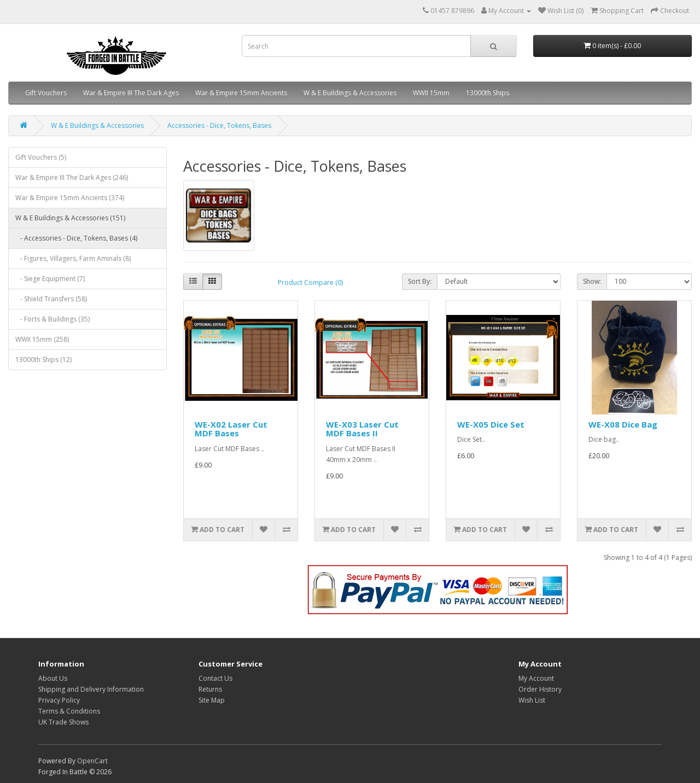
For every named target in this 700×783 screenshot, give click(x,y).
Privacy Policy (59, 700)
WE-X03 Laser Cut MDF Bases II (362, 429)
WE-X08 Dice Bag (623, 424)
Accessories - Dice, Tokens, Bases (219, 125)
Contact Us (215, 678)
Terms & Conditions (69, 711)
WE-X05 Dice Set (491, 424)
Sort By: (420, 281)
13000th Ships (488, 93)
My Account (536, 678)
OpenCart (92, 761)
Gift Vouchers (46, 93)
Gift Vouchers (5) (41, 157)
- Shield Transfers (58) (51, 299)
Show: (592, 281)
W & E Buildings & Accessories (350, 93)
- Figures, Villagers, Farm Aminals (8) (73, 258)
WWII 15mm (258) (42, 339)
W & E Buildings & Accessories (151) (70, 218)
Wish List (532, 700)
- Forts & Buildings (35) (52, 319)
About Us (53, 678)
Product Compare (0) (310, 282)
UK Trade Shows (63, 722)
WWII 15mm (431, 93)
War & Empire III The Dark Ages (131, 93)
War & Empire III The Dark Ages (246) (72, 177)
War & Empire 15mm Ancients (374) (70, 198)
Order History (540, 689)
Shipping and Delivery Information (91, 689)
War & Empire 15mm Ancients (241, 93)
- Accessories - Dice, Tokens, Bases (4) (76, 238)
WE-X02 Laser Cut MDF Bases (231, 429)
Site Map (212, 700)
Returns (210, 689)
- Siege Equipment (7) (50, 279)
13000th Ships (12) (43, 360)
